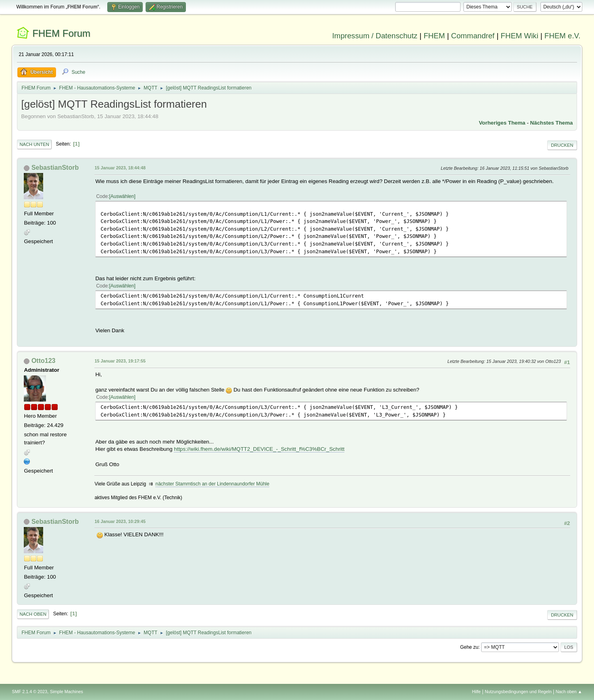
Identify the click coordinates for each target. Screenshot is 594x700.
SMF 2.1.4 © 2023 (29, 692)
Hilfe (477, 692)
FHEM (434, 36)
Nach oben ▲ (569, 692)
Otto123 (44, 361)
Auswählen (122, 196)
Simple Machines (67, 692)
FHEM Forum (61, 33)
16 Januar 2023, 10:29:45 (120, 521)
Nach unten (34, 144)
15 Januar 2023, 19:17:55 (120, 361)
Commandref (473, 36)
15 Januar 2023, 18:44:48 (120, 168)
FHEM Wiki (520, 36)
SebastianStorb (55, 168)
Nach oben (33, 614)
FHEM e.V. (563, 36)
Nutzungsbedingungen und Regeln (518, 692)
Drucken (562, 145)
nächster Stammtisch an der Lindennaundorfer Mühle (212, 484)
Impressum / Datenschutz (375, 36)
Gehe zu (469, 647)
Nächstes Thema (552, 123)
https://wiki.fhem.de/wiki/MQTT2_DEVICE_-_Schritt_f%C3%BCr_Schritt (259, 449)
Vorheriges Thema (502, 123)
